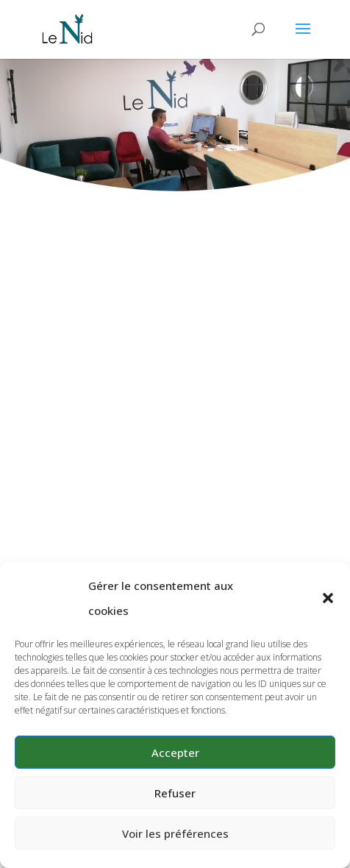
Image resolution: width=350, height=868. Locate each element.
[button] (328, 598)
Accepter (175, 753)
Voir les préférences (175, 833)
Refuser (175, 793)
